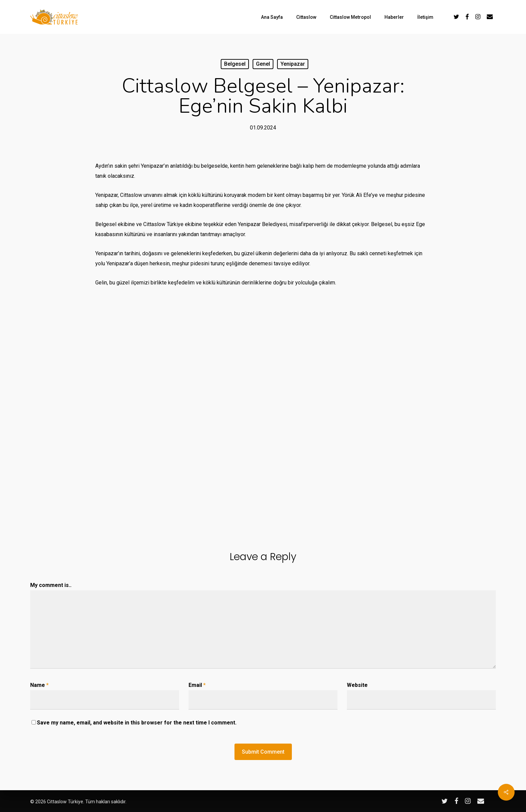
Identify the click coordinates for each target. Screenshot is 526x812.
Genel (263, 64)
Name (39, 685)
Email (197, 685)
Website (357, 685)
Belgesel (235, 64)
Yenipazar (293, 64)
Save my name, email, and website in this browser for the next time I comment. (137, 723)
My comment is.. (51, 585)
